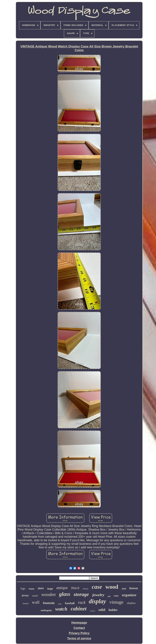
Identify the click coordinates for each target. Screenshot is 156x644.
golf (109, 596)
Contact (79, 628)
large (50, 589)
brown (134, 588)
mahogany (46, 610)
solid (102, 610)
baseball (70, 603)
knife (60, 604)
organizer (129, 595)
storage (81, 594)
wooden (48, 594)
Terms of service (79, 638)
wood (112, 587)
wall (36, 602)
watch (61, 609)
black (75, 588)
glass (65, 594)
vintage (116, 602)
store (41, 588)
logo (23, 588)
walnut (92, 611)
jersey (25, 595)
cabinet (79, 609)
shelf (124, 589)
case (97, 587)
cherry (86, 589)
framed (26, 603)
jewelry (98, 595)
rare (116, 596)
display (97, 601)
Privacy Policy (79, 633)
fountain (49, 603)
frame (32, 589)
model (35, 596)
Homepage (79, 623)
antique (62, 588)
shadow (131, 603)
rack (82, 602)
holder (113, 610)
